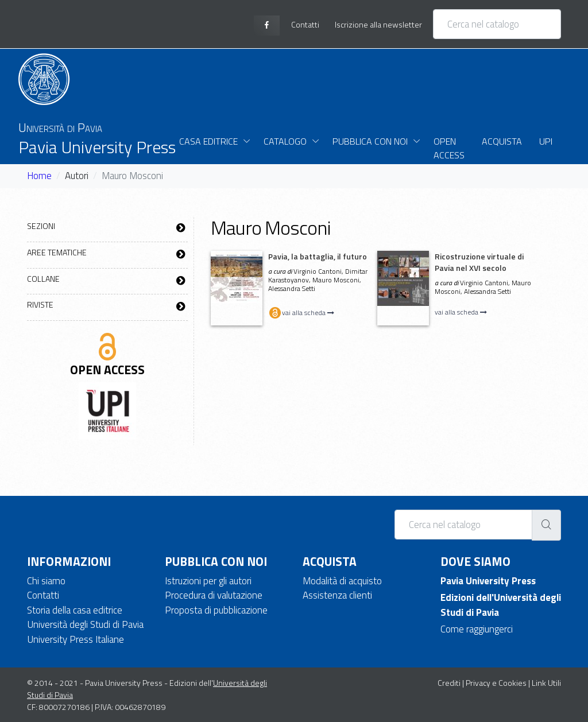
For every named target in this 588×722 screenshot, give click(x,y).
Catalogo (285, 141)
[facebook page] (267, 26)
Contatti (43, 595)
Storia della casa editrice (75, 610)
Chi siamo (46, 581)
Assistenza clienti (337, 595)
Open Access (449, 148)
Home (39, 176)
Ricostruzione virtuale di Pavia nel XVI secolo (479, 262)
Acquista (502, 141)
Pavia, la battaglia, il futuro (318, 256)
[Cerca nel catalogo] (497, 24)
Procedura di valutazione (214, 595)
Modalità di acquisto (342, 581)
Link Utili (546, 683)
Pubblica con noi (370, 141)
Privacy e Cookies (496, 683)
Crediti (449, 683)
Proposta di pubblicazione (216, 610)
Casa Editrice (208, 141)
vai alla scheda (301, 313)
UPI (546, 141)
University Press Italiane (76, 639)
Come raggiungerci (477, 629)
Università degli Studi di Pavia (85, 624)
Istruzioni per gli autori (208, 581)
